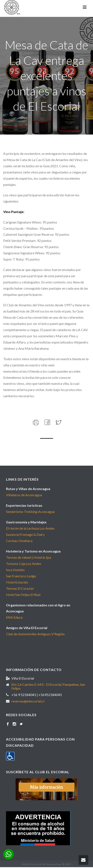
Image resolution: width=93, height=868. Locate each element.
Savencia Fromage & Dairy (25, 534)
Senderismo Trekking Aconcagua (30, 512)
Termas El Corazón (20, 588)
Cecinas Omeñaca (19, 541)
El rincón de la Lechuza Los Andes (30, 528)
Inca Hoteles (15, 570)
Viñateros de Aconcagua (24, 495)
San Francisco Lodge (21, 576)
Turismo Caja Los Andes (24, 564)
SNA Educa (14, 617)
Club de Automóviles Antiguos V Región (35, 634)
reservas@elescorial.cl (28, 701)
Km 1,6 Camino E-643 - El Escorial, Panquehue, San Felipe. (48, 686)
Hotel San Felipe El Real (23, 595)
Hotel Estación (17, 582)
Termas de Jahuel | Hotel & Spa (29, 557)
